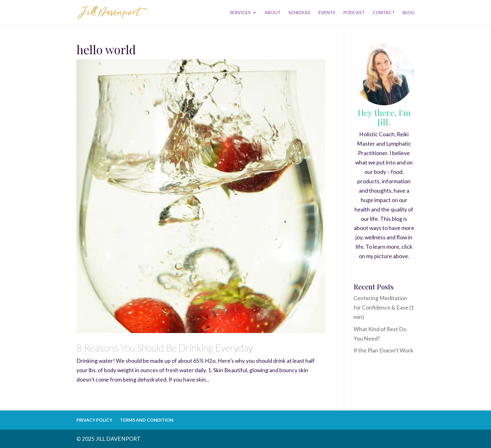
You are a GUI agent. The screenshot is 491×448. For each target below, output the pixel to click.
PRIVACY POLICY (94, 420)
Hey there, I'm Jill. (384, 117)
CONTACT (384, 13)
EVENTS (327, 13)
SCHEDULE (300, 13)
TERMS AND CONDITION (147, 420)
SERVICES (240, 13)
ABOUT (273, 13)
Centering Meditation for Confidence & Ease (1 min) (384, 307)
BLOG (409, 13)
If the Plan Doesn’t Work (383, 350)
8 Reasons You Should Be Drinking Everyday (165, 348)
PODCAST (354, 13)
